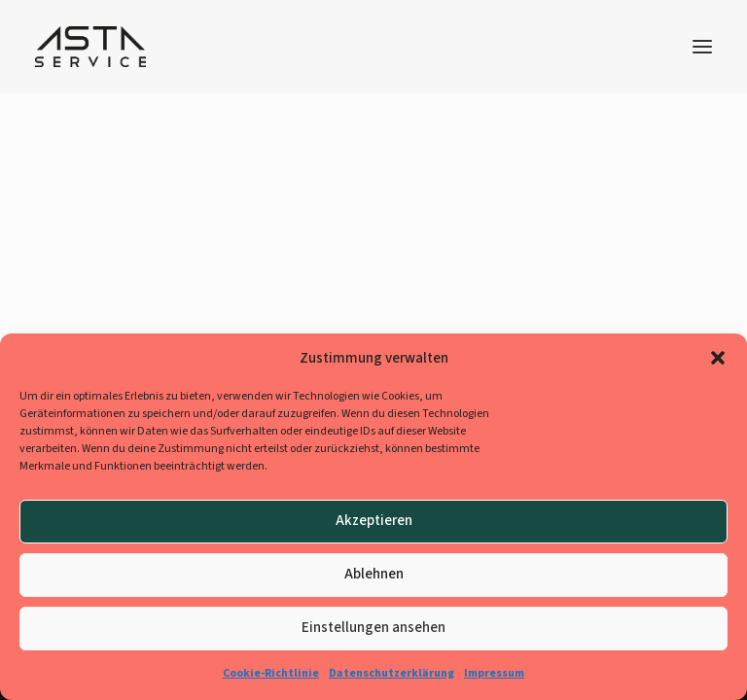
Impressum (494, 673)
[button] (718, 358)
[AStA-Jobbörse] (90, 47)
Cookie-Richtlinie (271, 673)
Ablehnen (374, 574)
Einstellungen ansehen (373, 628)
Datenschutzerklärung (391, 673)
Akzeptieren (374, 521)
